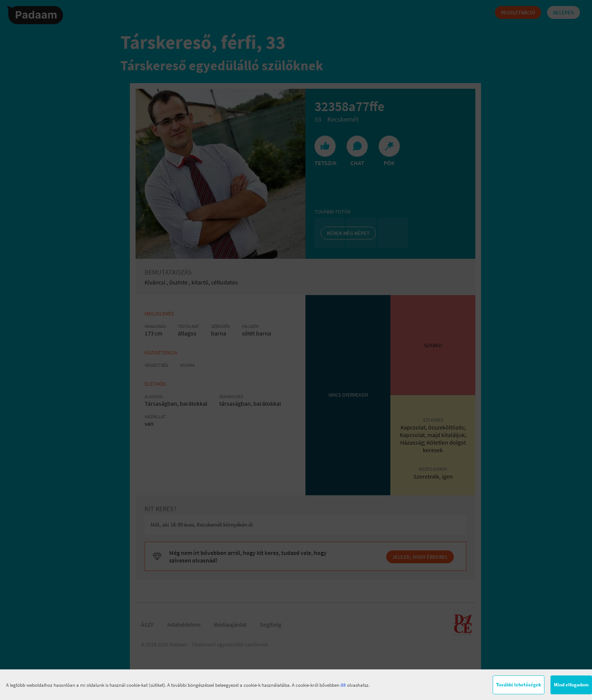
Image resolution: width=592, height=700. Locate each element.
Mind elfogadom (571, 685)
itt (343, 685)
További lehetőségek (519, 685)
